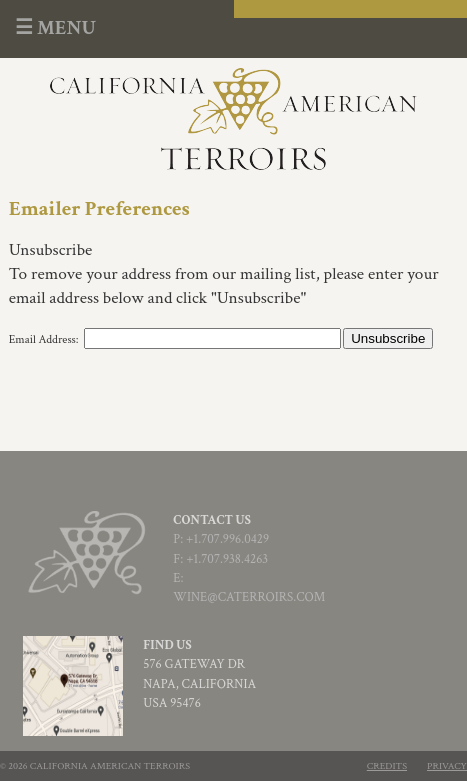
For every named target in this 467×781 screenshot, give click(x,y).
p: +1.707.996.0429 (221, 539)
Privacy (447, 766)
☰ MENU (55, 28)
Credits (387, 766)
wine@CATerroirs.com (249, 597)
